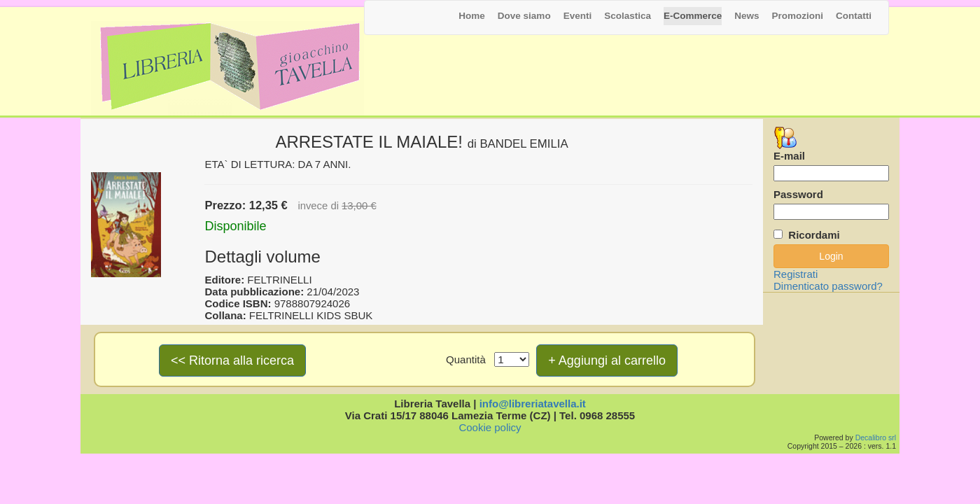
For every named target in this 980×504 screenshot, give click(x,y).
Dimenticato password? (828, 286)
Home (472, 16)
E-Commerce (693, 16)
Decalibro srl (876, 437)
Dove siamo (524, 16)
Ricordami (814, 235)
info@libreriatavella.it (533, 404)
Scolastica (628, 16)
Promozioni (798, 16)
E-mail (789, 156)
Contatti (854, 16)
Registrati (796, 274)
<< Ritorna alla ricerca (232, 360)
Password (798, 194)
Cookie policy (490, 427)
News (747, 16)
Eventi (578, 16)
